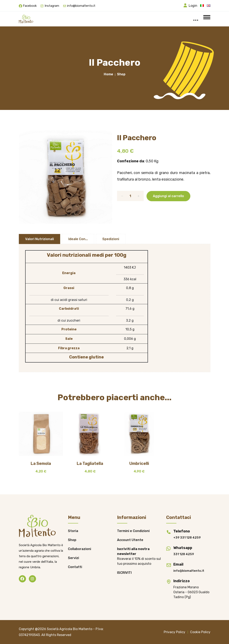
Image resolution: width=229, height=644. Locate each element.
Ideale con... (78, 239)
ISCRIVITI (124, 573)
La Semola (41, 463)
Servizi (73, 558)
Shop (121, 74)
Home (108, 74)
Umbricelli (139, 463)
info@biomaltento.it (81, 6)
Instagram (52, 6)
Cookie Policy (200, 632)
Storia (73, 531)
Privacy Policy (174, 632)
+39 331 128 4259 (187, 538)
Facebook (30, 6)
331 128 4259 (184, 554)
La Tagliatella (90, 463)
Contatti (75, 567)
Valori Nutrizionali (39, 239)
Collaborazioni (80, 549)
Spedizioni (111, 239)
